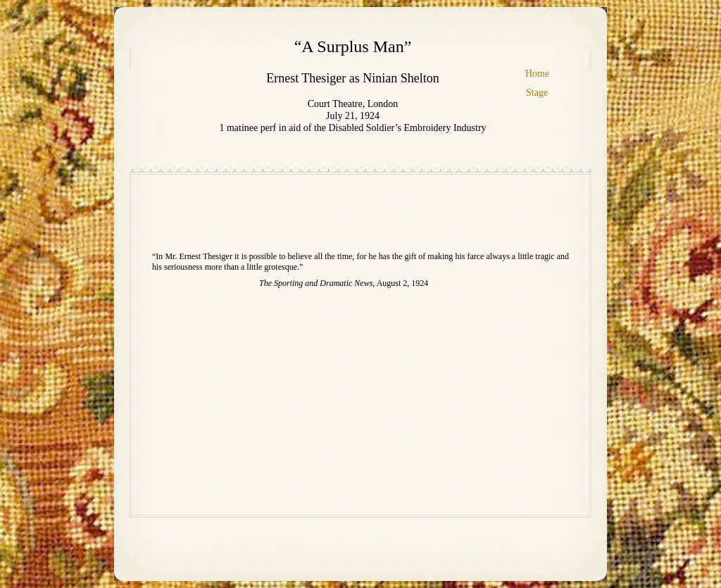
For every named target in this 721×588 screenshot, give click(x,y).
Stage (537, 93)
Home (537, 74)
